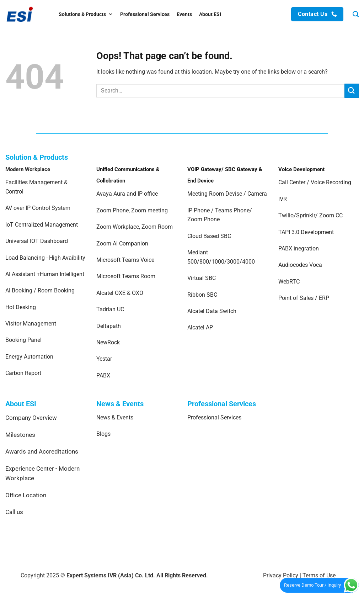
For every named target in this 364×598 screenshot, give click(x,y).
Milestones (20, 435)
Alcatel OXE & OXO (120, 293)
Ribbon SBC (202, 295)
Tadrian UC (110, 309)
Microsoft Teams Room (126, 276)
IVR (283, 199)
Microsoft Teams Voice (125, 260)
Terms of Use (319, 575)
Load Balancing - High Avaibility (45, 258)
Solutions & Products (86, 14)
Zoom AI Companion (122, 244)
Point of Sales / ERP (304, 298)
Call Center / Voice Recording (315, 182)
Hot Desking (21, 307)
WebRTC (289, 282)
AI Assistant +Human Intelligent (45, 274)
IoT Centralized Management (42, 225)
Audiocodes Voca (300, 265)
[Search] (356, 14)
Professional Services (145, 14)
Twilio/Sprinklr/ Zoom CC (311, 215)
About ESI (210, 14)
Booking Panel (23, 340)
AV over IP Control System (38, 208)
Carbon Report (23, 373)
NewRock (108, 342)
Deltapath (109, 326)
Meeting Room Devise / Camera (227, 194)
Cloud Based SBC (209, 236)
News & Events (115, 417)
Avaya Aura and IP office (127, 194)
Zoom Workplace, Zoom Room (135, 227)
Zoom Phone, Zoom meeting (132, 210)
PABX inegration (299, 248)
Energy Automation (29, 357)
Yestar (104, 359)
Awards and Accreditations (42, 451)
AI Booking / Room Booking (40, 290)
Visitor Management (31, 324)
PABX (103, 375)
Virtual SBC (202, 278)
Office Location (26, 495)
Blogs (103, 434)
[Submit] (352, 91)
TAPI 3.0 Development (306, 232)
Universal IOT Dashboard (37, 241)
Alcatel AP (200, 327)
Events (184, 14)
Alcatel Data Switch (212, 311)
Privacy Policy (281, 575)
